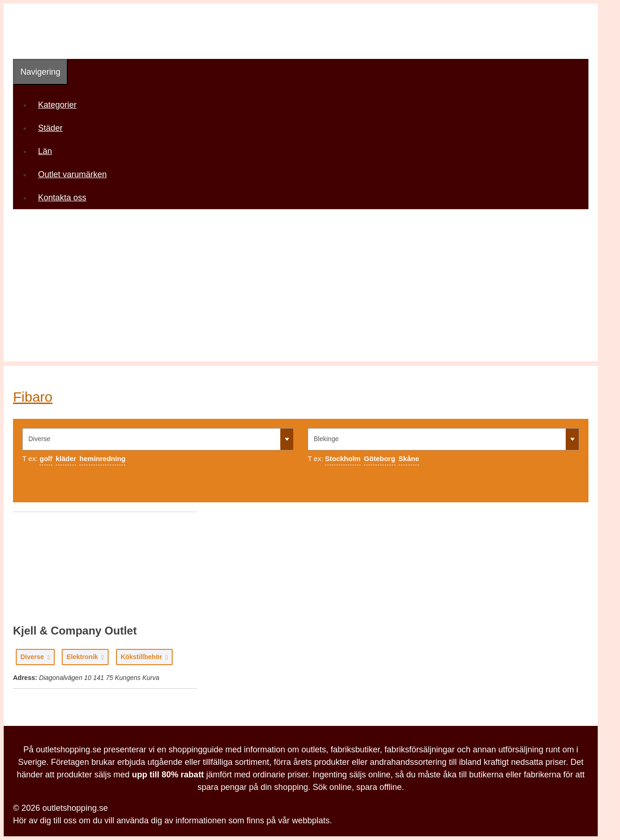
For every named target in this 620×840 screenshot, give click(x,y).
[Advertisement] (301, 296)
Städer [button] (54, 128)
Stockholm (343, 458)
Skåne (409, 458)
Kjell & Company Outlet (75, 631)
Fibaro (33, 397)
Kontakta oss (62, 198)
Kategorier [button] (61, 105)
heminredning (102, 458)
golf (46, 458)
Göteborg (380, 458)
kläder (66, 458)
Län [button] (48, 151)
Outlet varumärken (72, 174)
